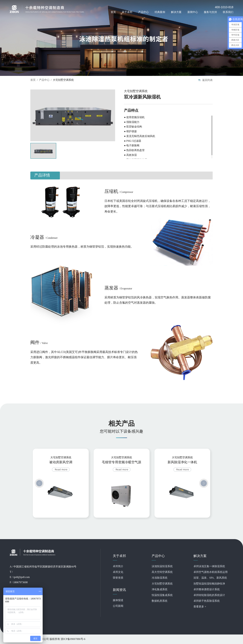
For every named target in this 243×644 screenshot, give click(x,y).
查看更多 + (200, 607)
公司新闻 (118, 606)
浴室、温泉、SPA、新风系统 (210, 578)
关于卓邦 (127, 12)
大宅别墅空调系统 (162, 584)
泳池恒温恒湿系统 (162, 566)
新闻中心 (193, 12)
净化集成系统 (160, 590)
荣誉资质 (118, 578)
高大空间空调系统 (162, 572)
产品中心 (143, 12)
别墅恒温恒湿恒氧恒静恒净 (209, 584)
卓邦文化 (118, 572)
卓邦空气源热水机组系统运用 (211, 572)
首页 (113, 12)
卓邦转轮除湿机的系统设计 (209, 595)
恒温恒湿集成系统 (162, 595)
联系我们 (228, 12)
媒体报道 (118, 600)
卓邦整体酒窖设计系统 (207, 590)
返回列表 (207, 80)
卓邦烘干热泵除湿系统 (207, 601)
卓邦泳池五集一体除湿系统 (209, 566)
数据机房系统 (160, 601)
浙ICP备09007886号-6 (73, 639)
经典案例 (160, 12)
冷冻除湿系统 (160, 578)
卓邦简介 (118, 566)
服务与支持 (210, 12)
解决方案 (176, 12)
